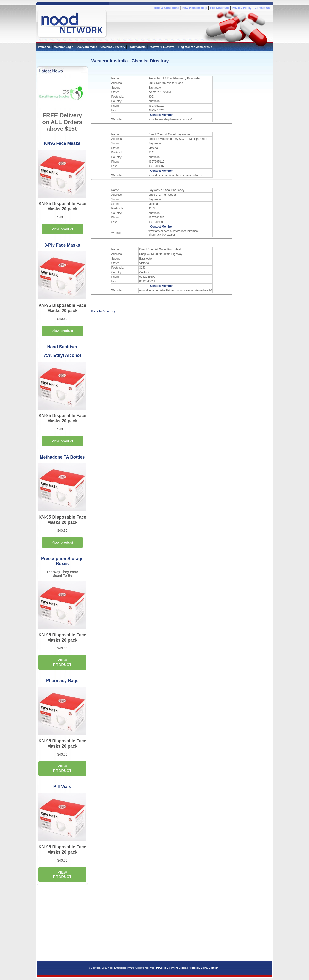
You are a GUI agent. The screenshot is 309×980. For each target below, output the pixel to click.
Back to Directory (103, 311)
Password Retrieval (162, 47)
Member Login (64, 47)
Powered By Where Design (171, 968)
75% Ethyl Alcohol (62, 355)
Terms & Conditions (166, 8)
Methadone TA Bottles (62, 457)
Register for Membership (195, 47)
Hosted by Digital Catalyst (203, 968)
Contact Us (262, 8)
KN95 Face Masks (62, 143)
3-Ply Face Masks (62, 245)
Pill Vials (62, 787)
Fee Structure (219, 8)
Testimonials (137, 47)
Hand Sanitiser (62, 347)
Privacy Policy (242, 8)
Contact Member (161, 115)
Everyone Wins (87, 47)
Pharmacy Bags (62, 681)
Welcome (44, 47)
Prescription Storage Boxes (62, 561)
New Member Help (195, 8)
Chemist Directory (113, 47)
